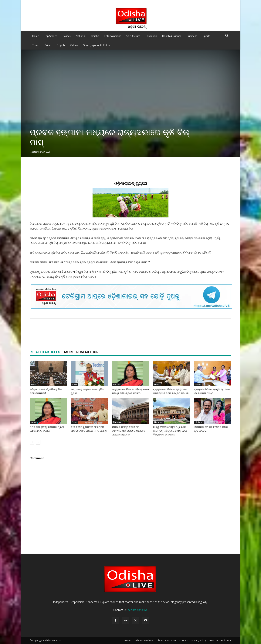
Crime (48, 45)
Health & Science (172, 36)
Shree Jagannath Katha (97, 45)
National (81, 36)
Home (36, 36)
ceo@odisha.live (138, 610)
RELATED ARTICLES (45, 352)
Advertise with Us (144, 641)
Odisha (95, 36)
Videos (74, 45)
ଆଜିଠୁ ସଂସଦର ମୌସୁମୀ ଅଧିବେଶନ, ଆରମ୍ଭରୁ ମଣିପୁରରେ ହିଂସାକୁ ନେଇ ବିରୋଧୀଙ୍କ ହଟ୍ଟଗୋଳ (170, 431)
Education (151, 36)
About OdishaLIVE (166, 641)
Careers (184, 641)
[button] (227, 36)
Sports (206, 36)
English (61, 45)
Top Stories (51, 36)
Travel (36, 45)
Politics (67, 36)
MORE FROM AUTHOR (81, 352)
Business (192, 36)
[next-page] (38, 442)
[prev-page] (32, 442)
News (33, 385)
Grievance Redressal (220, 641)
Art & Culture (133, 36)
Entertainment (113, 36)
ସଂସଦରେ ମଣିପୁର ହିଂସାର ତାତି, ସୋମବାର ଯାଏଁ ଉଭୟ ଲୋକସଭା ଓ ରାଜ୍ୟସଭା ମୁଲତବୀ (129, 431)
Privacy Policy (199, 641)
